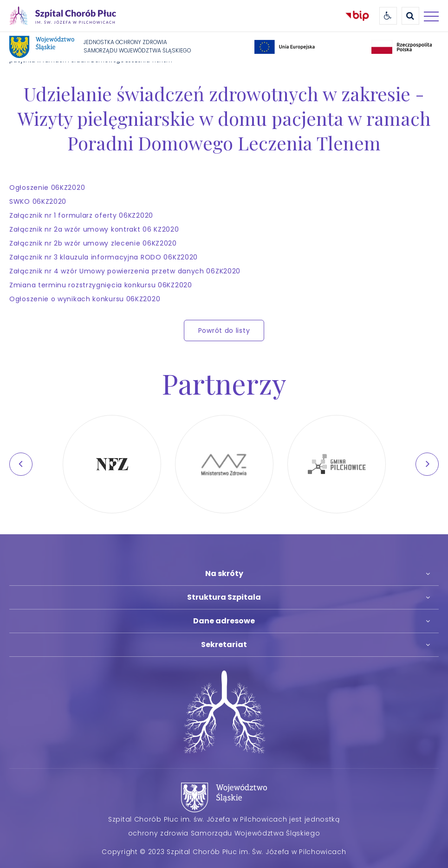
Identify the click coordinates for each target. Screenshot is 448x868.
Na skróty (224, 573)
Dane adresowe (224, 621)
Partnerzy (224, 383)
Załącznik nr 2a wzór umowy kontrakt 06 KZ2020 (94, 229)
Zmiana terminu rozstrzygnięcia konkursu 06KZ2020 (101, 285)
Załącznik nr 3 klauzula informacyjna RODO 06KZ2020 (104, 257)
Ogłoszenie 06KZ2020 (47, 188)
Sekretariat (224, 645)
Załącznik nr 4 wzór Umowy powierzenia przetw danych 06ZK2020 (125, 271)
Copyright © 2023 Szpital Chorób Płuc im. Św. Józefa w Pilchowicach (224, 852)
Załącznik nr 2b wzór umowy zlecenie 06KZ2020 (93, 243)
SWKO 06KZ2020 (38, 201)
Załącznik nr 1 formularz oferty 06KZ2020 (81, 215)
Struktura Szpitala (224, 597)
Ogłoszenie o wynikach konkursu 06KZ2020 (85, 299)
